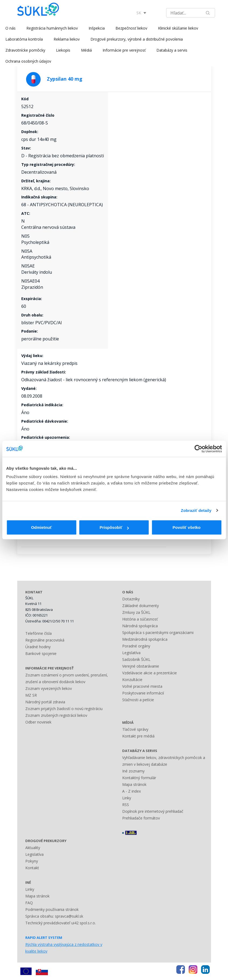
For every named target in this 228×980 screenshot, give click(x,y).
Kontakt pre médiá (138, 736)
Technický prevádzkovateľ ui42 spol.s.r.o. (61, 923)
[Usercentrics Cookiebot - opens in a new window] (198, 449)
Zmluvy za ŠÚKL (136, 612)
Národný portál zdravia (45, 702)
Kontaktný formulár (139, 778)
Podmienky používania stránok (52, 909)
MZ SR (31, 695)
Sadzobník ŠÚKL (136, 659)
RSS (126, 805)
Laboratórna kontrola (24, 39)
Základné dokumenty (141, 606)
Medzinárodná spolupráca (145, 639)
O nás (10, 28)
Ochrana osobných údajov (28, 61)
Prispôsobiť (114, 527)
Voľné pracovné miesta (142, 686)
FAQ (29, 903)
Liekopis (63, 50)
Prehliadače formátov (141, 818)
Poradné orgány (136, 646)
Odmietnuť (41, 527)
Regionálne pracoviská (45, 640)
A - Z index (131, 791)
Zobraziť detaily (196, 510)
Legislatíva (131, 653)
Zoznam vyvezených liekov (49, 688)
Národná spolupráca (140, 626)
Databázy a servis (172, 50)
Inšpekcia (97, 28)
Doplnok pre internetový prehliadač (153, 811)
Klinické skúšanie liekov (178, 28)
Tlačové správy (135, 729)
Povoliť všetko (187, 527)
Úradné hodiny (38, 647)
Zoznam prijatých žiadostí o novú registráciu (64, 709)
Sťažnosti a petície (138, 700)
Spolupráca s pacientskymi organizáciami (158, 632)
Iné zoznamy (133, 771)
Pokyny (32, 861)
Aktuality (33, 848)
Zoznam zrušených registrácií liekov (56, 715)
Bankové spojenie (41, 653)
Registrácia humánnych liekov (52, 28)
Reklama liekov (67, 39)
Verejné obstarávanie (141, 666)
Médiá (86, 50)
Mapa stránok (134, 784)
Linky (127, 798)
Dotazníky (131, 599)
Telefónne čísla (38, 633)
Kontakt (32, 868)
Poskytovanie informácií (143, 693)
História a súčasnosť (140, 619)
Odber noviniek (38, 722)
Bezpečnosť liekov (131, 28)
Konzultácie (132, 680)
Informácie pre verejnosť (124, 50)
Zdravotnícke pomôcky (25, 50)
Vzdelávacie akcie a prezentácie (150, 673)
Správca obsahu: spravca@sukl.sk (54, 916)
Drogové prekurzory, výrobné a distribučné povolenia (137, 39)
